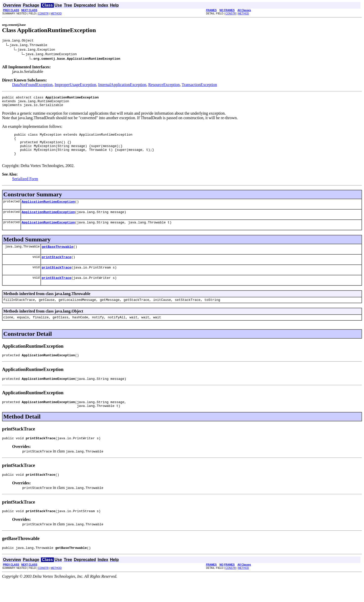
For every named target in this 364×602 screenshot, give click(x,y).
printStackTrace (56, 269)
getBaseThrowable (58, 258)
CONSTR (43, 14)
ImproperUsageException (75, 85)
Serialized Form (25, 187)
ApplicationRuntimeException (48, 211)
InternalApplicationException (122, 85)
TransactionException (199, 85)
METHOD (56, 14)
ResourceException (164, 85)
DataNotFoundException (32, 85)
